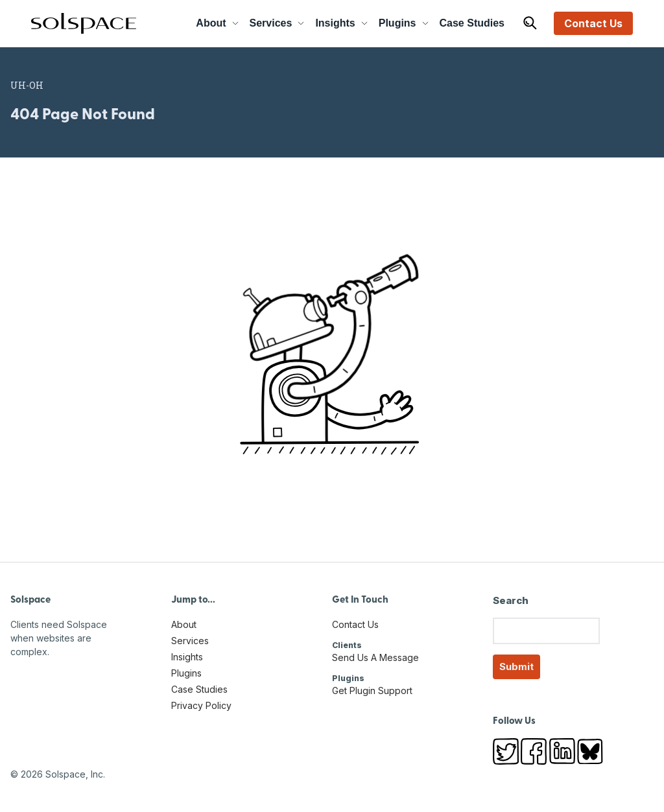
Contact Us (593, 23)
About (217, 23)
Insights (341, 23)
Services (278, 23)
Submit (516, 667)
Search (511, 600)
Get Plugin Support (372, 690)
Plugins (404, 23)
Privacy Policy (201, 705)
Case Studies (472, 23)
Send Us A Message (375, 657)
